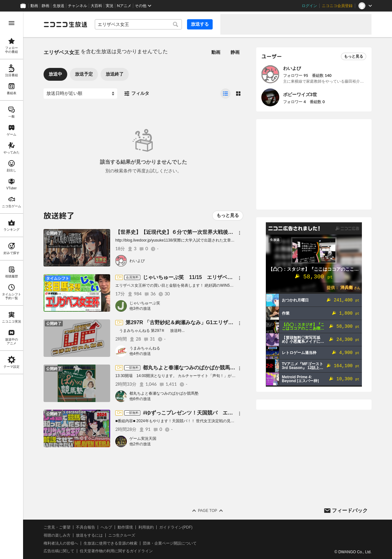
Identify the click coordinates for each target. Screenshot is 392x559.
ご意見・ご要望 (57, 527)
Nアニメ (124, 6)
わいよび (137, 261)
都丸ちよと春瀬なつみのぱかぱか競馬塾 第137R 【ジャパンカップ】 (222, 368)
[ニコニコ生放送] (65, 24)
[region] (12, 285)
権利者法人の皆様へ (61, 543)
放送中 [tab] (55, 74)
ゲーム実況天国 (143, 439)
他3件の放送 (140, 308)
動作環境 (125, 527)
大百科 (96, 6)
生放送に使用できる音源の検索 (110, 543)
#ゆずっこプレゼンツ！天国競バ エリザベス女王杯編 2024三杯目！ (222, 413)
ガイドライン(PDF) (176, 527)
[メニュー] (240, 233)
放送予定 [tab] (84, 74)
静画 (45, 6)
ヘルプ (106, 527)
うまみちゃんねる (145, 348)
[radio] (225, 94)
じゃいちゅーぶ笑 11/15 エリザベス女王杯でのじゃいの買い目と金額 (226, 277)
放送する (200, 24)
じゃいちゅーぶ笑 (145, 303)
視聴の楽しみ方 (57, 535)
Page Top (208, 511)
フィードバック (350, 510)
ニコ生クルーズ (122, 535)
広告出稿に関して (59, 551)
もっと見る (228, 215)
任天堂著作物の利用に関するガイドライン (116, 551)
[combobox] (138, 24)
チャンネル (78, 6)
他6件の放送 (140, 399)
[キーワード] (138, 24)
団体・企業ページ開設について (170, 543)
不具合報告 (86, 527)
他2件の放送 (140, 444)
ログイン (309, 6)
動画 (34, 6)
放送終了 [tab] (115, 74)
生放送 (59, 6)
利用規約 (146, 527)
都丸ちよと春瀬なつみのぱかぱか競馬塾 (164, 393)
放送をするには (89, 535)
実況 (110, 6)
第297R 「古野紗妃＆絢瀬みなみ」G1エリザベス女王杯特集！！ (200, 322)
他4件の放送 (140, 354)
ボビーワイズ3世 (300, 95)
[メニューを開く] (12, 23)
